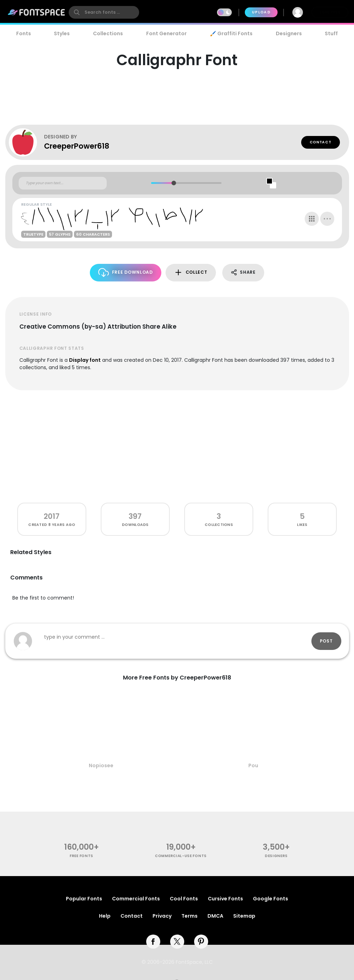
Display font (85, 360)
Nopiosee (101, 765)
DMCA (215, 916)
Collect (191, 272)
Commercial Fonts (136, 899)
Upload (261, 12)
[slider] (174, 183)
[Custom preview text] (63, 183)
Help (105, 916)
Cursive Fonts (225, 899)
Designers (289, 33)
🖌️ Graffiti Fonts (231, 33)
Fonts (24, 33)
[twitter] (177, 942)
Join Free (330, 12)
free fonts (82, 856)
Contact (321, 142)
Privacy (162, 916)
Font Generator (166, 33)
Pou (253, 765)
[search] (104, 12)
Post (326, 641)
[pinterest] (201, 942)
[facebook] (153, 942)
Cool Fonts (184, 899)
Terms (190, 916)
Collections (108, 33)
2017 (52, 516)
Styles (62, 33)
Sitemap (244, 916)
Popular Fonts (84, 899)
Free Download (126, 272)
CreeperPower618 (77, 146)
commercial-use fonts (181, 856)
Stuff (331, 33)
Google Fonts (271, 899)
